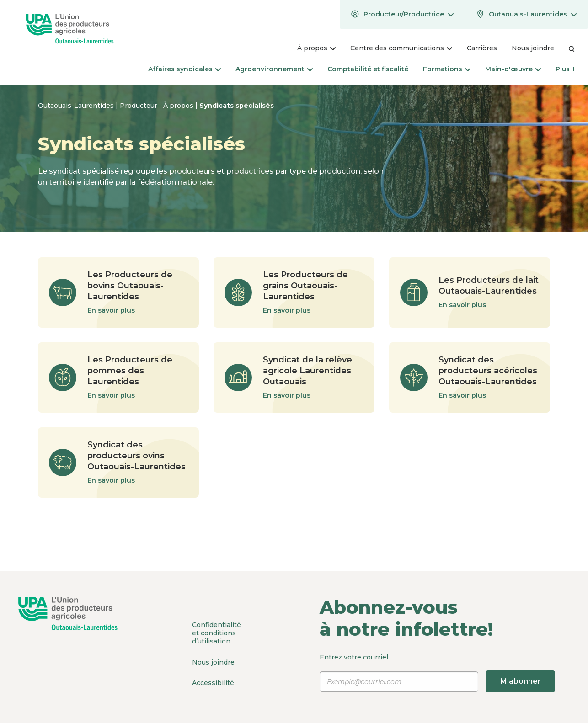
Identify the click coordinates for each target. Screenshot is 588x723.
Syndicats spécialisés (237, 106)
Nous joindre (213, 662)
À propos (179, 106)
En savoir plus (111, 310)
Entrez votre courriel (437, 673)
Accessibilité (213, 682)
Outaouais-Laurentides (77, 106)
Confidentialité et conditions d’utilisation (216, 633)
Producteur (139, 106)
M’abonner (520, 681)
